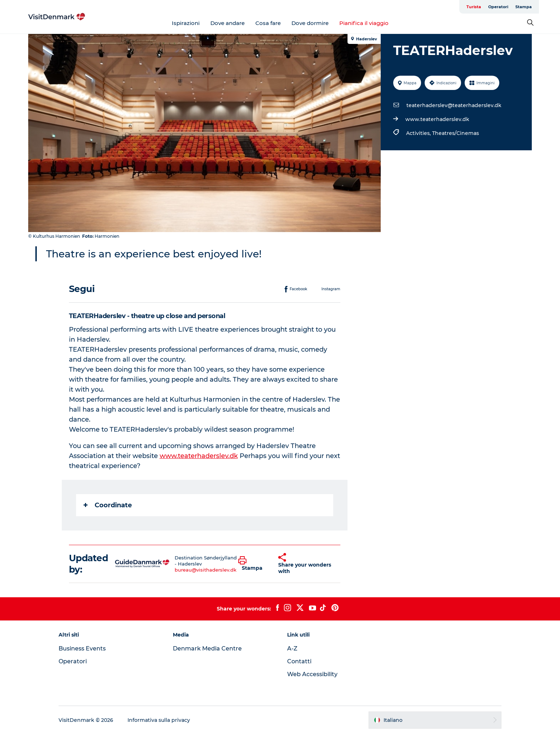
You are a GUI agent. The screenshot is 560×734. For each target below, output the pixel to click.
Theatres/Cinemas (456, 133)
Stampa (524, 7)
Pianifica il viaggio (364, 23)
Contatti (299, 661)
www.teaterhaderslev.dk (437, 119)
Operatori (498, 7)
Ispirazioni (186, 23)
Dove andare (227, 23)
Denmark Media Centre (207, 648)
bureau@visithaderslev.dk (206, 570)
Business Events (82, 648)
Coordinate (108, 505)
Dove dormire (310, 23)
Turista (474, 7)
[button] (253, 564)
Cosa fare (268, 23)
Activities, (419, 133)
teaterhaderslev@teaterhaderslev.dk (454, 105)
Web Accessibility (312, 674)
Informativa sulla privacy (159, 720)
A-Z (292, 648)
